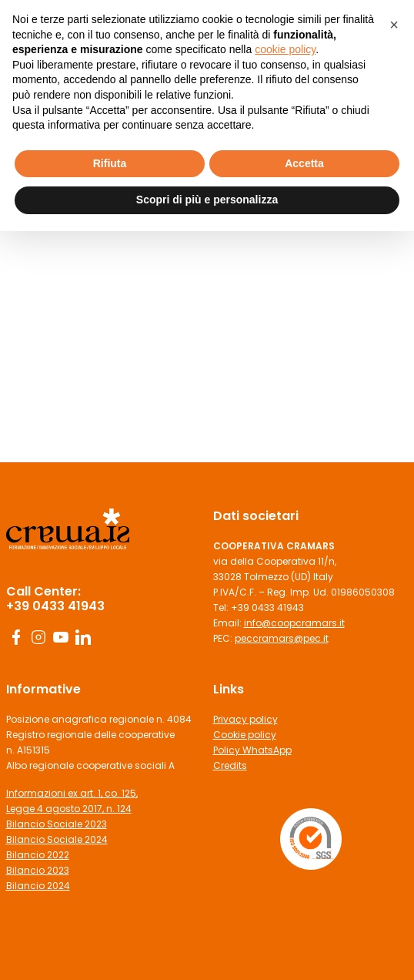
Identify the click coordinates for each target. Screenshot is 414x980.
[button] (394, 25)
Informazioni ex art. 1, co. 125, (72, 793)
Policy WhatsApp (252, 750)
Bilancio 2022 (38, 855)
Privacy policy (245, 719)
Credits (230, 765)
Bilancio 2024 (38, 886)
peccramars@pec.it (282, 638)
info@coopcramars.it (294, 623)
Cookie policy (245, 735)
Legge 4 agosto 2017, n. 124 (69, 809)
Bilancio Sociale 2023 (57, 824)
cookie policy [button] (285, 49)
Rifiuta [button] (110, 163)
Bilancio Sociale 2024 (57, 839)
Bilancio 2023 (38, 870)
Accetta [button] (304, 163)
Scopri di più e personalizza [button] (207, 200)
